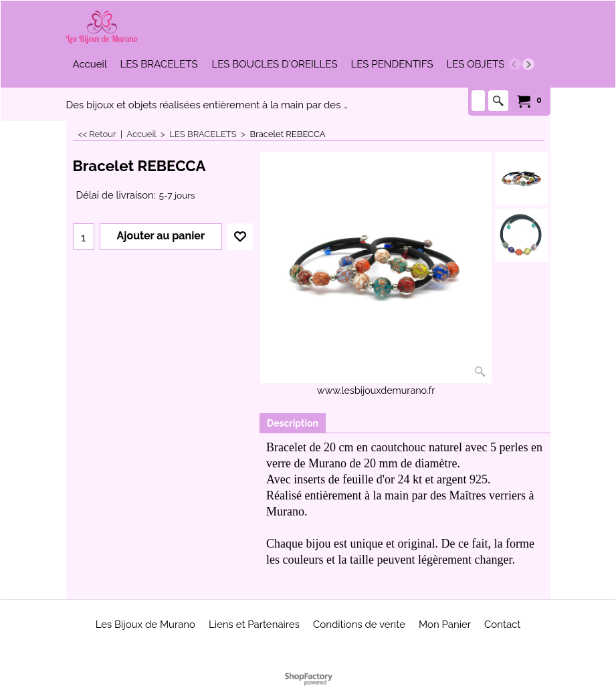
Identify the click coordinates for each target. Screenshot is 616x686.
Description (293, 423)
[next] (528, 64)
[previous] (515, 64)
